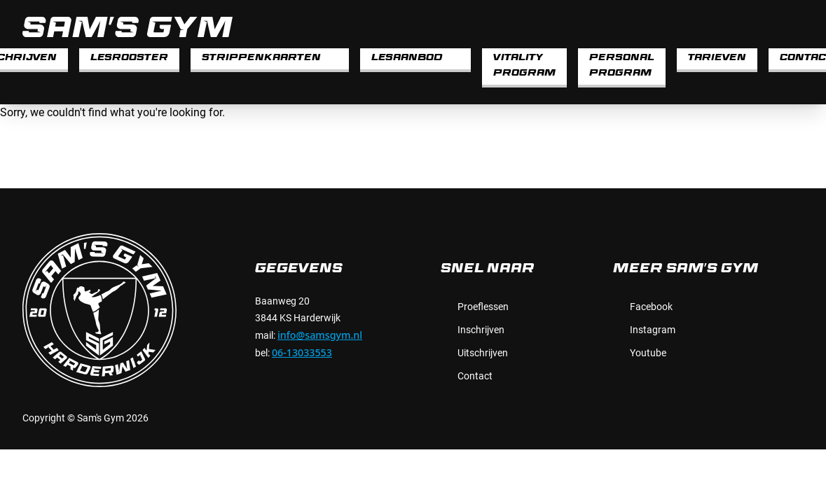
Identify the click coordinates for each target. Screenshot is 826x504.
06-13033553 (302, 352)
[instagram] (795, 27)
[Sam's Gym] (379, 27)
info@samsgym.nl (320, 335)
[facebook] (767, 27)
